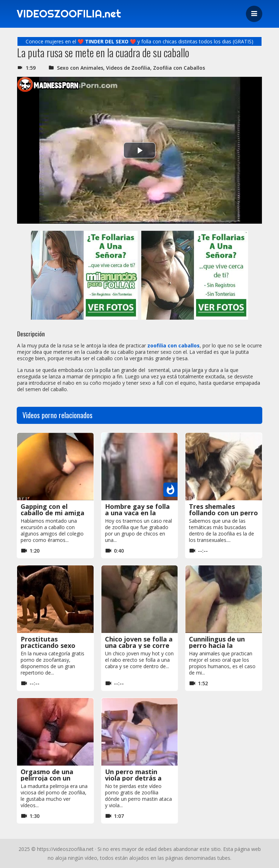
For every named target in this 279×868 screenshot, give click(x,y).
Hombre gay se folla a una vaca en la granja (137, 513)
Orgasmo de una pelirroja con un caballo (47, 778)
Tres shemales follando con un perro (223, 510)
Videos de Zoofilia (128, 68)
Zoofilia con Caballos (179, 68)
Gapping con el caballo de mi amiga (52, 510)
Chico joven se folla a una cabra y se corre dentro (139, 645)
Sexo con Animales (80, 68)
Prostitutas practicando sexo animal (48, 645)
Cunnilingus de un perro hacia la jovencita (217, 645)
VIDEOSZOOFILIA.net (70, 14)
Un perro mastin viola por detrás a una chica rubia (133, 778)
